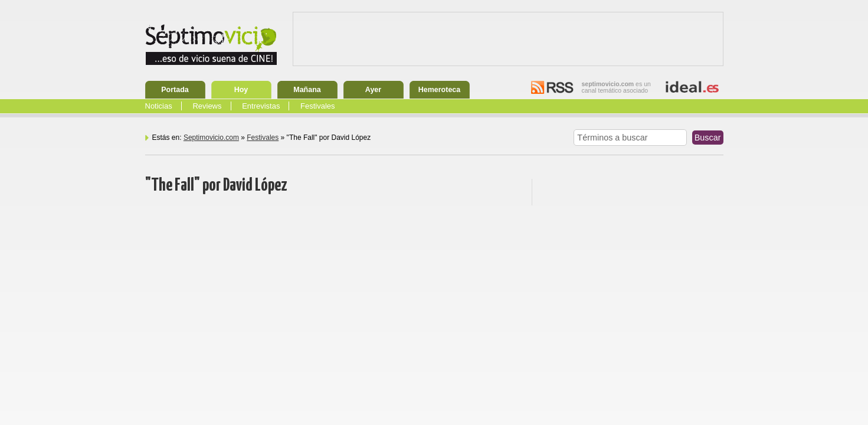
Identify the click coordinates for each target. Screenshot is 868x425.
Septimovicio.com (211, 138)
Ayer (373, 90)
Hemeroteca (440, 90)
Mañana (307, 90)
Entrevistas (261, 106)
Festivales (318, 106)
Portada (175, 90)
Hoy (241, 90)
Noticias (159, 106)
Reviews (207, 106)
